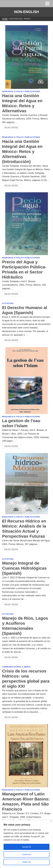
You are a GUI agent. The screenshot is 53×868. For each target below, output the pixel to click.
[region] (26, 844)
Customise (26, 854)
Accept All (26, 847)
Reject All (26, 862)
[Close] (51, 821)
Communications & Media (16, 667)
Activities (8, 303)
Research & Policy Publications (21, 91)
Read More (11, 128)
